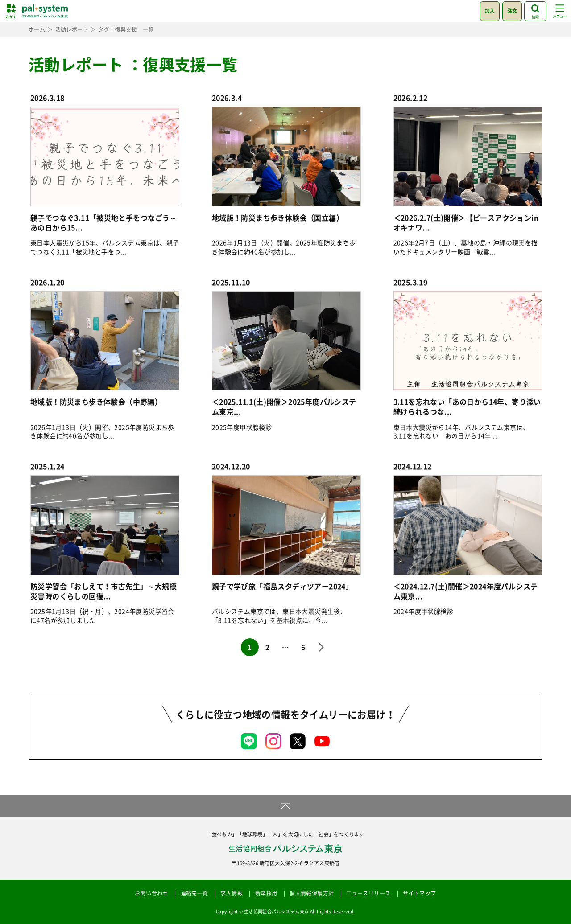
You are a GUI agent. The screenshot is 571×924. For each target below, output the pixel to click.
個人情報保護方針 (312, 893)
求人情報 (232, 893)
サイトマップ (419, 893)
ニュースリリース (368, 893)
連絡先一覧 (194, 893)
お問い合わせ (151, 893)
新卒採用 (266, 893)
